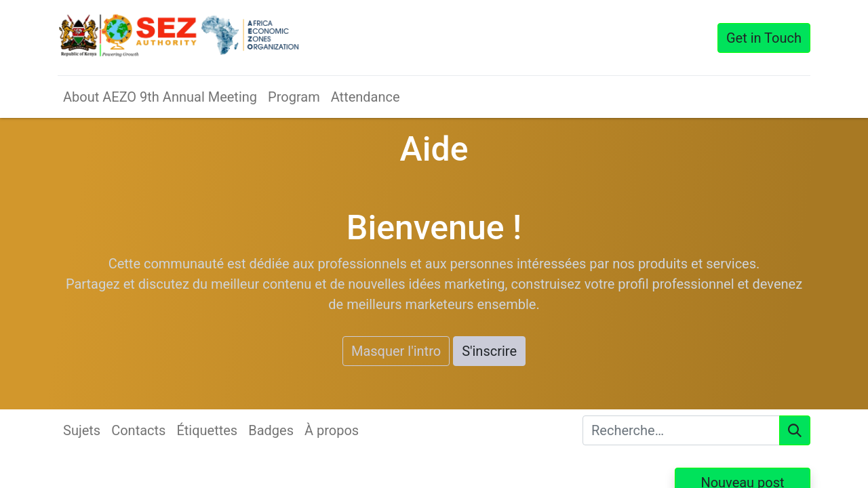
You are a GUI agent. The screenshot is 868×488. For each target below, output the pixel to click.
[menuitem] (160, 97)
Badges (271, 430)
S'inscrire (489, 351)
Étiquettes (207, 430)
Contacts (138, 430)
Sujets (82, 430)
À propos (332, 430)
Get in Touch (764, 38)
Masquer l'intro (396, 351)
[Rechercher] (795, 430)
